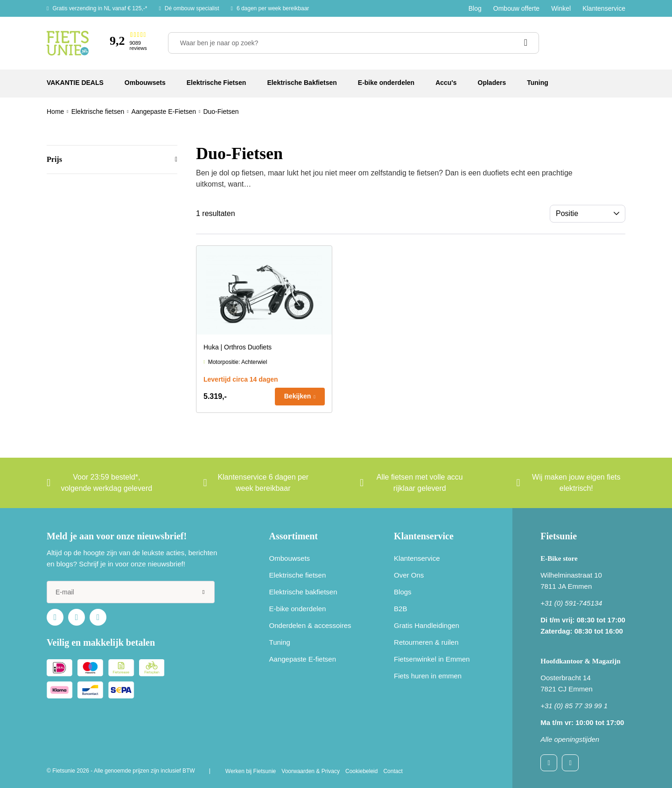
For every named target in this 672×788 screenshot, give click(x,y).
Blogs (403, 592)
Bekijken (298, 396)
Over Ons (409, 575)
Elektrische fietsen (298, 575)
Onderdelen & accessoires (310, 625)
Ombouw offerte (516, 8)
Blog (475, 8)
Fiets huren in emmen (428, 676)
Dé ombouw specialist (192, 8)
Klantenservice (604, 8)
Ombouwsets (290, 558)
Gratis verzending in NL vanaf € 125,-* (100, 8)
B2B (400, 609)
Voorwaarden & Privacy (311, 771)
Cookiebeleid (361, 771)
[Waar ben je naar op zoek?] (353, 43)
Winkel (561, 8)
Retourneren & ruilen (426, 642)
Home (55, 112)
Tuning (280, 642)
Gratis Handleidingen (427, 625)
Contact (393, 771)
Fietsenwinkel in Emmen (432, 659)
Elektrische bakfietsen (303, 592)
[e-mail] (131, 592)
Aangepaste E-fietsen (303, 659)
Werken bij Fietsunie (251, 771)
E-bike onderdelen (298, 609)
